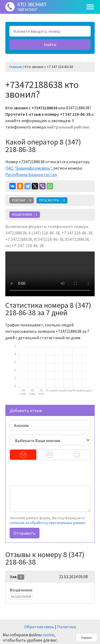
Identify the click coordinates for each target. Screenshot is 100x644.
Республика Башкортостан (31, 174)
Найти (50, 45)
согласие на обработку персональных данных (47, 523)
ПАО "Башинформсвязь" (28, 168)
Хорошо (87, 637)
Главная (16, 67)
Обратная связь (39, 627)
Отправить (25, 533)
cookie (48, 635)
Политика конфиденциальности (52, 629)
